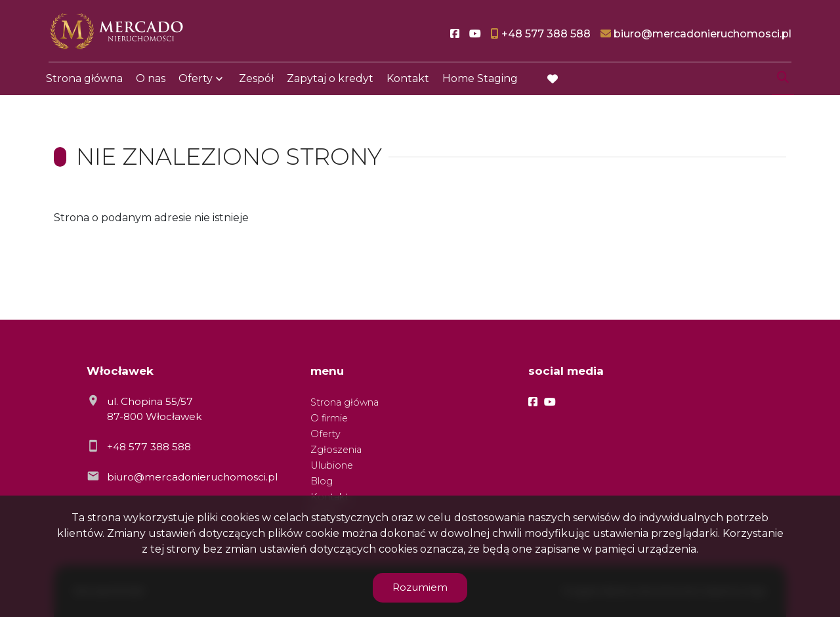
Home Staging (480, 80)
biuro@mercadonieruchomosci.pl (192, 477)
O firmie (329, 418)
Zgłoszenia (336, 450)
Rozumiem (420, 587)
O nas (151, 80)
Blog (322, 481)
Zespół (256, 80)
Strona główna (84, 80)
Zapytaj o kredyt (330, 80)
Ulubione (332, 465)
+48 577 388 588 (149, 447)
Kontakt (408, 80)
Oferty (196, 80)
